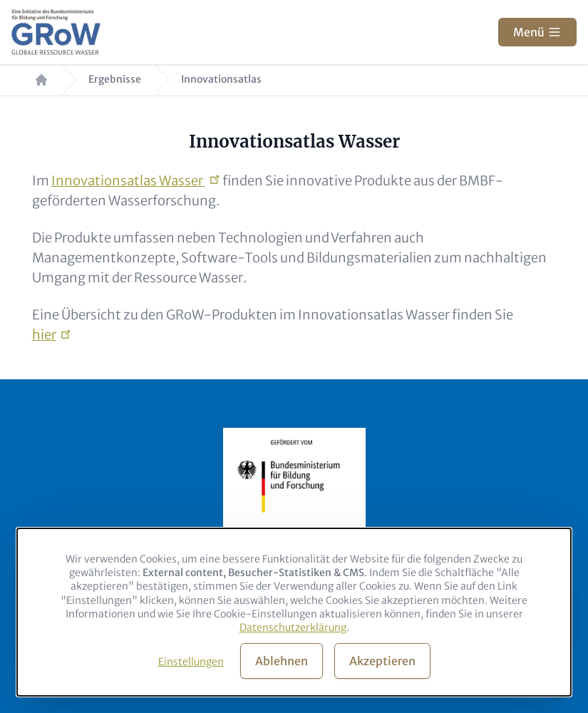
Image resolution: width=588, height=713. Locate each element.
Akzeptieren (382, 661)
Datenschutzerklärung (293, 627)
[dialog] (294, 612)
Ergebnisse (115, 79)
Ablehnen (282, 661)
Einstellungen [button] (191, 662)
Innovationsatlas (128, 181)
